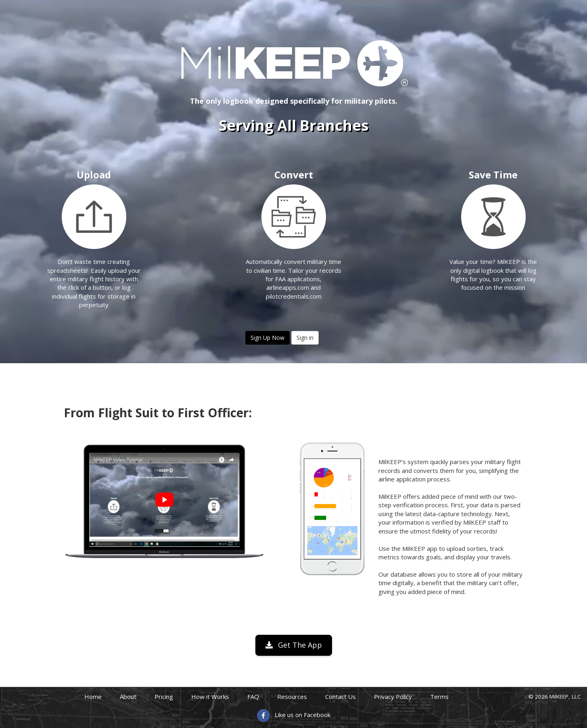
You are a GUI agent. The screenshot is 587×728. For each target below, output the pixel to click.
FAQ (253, 697)
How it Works (210, 697)
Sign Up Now (267, 338)
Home (93, 697)
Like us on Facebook (303, 715)
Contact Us (341, 697)
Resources (292, 697)
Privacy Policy (393, 697)
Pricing (164, 697)
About (128, 697)
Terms (439, 697)
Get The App (294, 645)
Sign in (305, 338)
